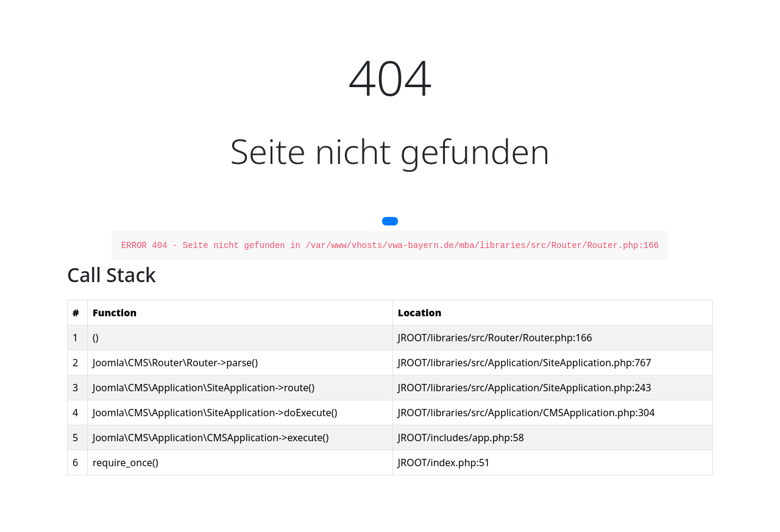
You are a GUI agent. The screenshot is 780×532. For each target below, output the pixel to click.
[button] (390, 221)
